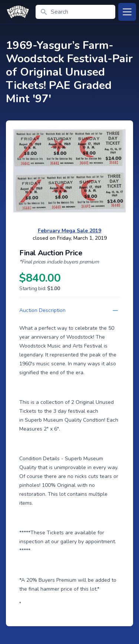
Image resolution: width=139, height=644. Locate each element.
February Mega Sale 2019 (69, 231)
